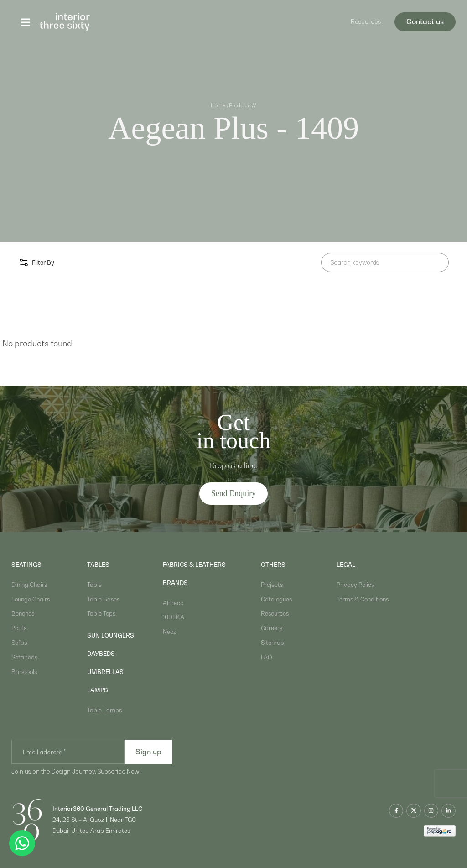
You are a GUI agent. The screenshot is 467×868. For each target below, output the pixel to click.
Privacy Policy (355, 585)
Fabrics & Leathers (194, 565)
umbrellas (105, 672)
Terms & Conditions (363, 599)
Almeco (173, 603)
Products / (241, 105)
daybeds (101, 654)
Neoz (170, 632)
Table (94, 585)
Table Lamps (104, 710)
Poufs (19, 628)
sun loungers (111, 635)
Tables (98, 565)
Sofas (19, 643)
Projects (272, 585)
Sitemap (272, 643)
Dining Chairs (29, 585)
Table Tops (101, 613)
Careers (272, 628)
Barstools (24, 672)
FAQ (267, 657)
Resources (366, 21)
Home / (220, 105)
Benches (23, 613)
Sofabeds (24, 657)
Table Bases (103, 599)
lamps (98, 690)
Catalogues (276, 599)
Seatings (26, 565)
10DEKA (174, 617)
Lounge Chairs (31, 599)
